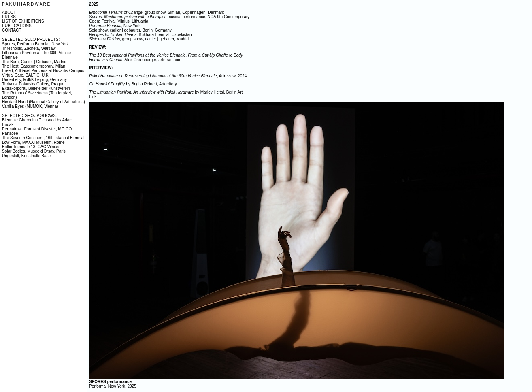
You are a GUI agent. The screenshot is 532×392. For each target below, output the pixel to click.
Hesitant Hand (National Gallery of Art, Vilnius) (44, 102)
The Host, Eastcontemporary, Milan (34, 66)
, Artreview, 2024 (168, 76)
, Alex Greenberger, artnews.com (166, 58)
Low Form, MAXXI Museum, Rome (33, 142)
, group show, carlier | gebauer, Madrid (139, 39)
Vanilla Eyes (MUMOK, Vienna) (30, 106)
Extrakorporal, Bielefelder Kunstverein (36, 88)
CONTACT (12, 30)
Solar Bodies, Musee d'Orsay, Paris (34, 151)
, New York (115, 26)
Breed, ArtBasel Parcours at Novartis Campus (43, 71)
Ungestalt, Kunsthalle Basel (27, 156)
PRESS (9, 17)
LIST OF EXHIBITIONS (23, 21)
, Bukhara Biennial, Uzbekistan (140, 35)
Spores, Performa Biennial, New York (35, 44)
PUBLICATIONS (17, 26)
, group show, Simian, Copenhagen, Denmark (157, 12)
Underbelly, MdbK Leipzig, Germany (34, 80)
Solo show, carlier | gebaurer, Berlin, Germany (130, 30)
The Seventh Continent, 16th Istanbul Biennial (43, 138)
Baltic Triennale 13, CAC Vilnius (31, 147)
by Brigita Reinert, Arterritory (133, 84)
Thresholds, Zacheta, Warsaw (29, 48)
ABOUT (9, 12)
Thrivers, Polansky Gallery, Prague (33, 84)
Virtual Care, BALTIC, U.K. (26, 75)
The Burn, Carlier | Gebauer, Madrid (34, 62)
